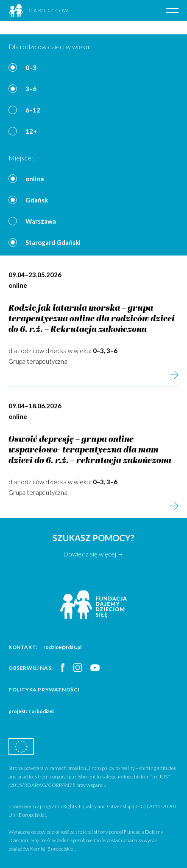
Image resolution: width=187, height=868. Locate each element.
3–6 (31, 89)
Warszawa (41, 221)
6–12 (33, 110)
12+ (31, 131)
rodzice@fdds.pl (62, 647)
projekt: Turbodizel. (32, 711)
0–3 (31, 67)
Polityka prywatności (44, 690)
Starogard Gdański (53, 242)
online (35, 179)
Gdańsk (37, 200)
